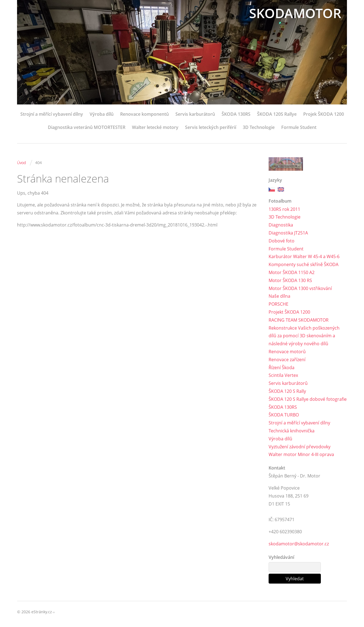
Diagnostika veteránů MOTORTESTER (87, 127)
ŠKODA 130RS (236, 114)
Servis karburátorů (195, 114)
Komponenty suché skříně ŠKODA (304, 264)
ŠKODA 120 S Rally (287, 391)
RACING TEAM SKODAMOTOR (299, 320)
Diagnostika (281, 225)
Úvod (21, 163)
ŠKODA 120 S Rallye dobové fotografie (308, 399)
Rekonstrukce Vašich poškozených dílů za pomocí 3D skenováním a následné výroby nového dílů (304, 336)
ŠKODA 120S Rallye (277, 114)
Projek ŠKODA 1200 (324, 114)
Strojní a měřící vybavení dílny (52, 114)
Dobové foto (282, 241)
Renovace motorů (287, 352)
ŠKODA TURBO (284, 415)
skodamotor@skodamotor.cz (299, 544)
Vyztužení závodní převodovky (300, 447)
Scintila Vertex (283, 375)
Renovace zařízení (287, 360)
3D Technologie (259, 127)
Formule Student (299, 127)
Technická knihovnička (292, 431)
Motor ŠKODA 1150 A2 (292, 272)
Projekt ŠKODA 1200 (289, 312)
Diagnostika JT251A (288, 233)
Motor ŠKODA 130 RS (290, 280)
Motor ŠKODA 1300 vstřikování (300, 288)
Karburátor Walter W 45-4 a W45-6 (304, 256)
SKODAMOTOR (295, 13)
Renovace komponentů (144, 114)
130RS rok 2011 (284, 209)
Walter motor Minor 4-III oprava (301, 454)
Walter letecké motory (155, 127)
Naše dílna (279, 296)
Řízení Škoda (282, 368)
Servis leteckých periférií (211, 127)
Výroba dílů (102, 114)
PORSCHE (278, 304)
